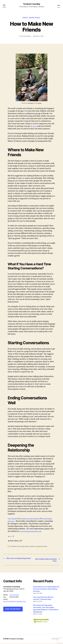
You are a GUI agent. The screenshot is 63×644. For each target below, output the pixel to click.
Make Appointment (13, 610)
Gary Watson (27, 37)
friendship (13, 547)
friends (25, 18)
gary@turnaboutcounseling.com (15, 602)
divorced (34, 127)
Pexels (40, 104)
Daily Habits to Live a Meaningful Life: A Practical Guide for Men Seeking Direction (46, 590)
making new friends (42, 547)
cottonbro (31, 104)
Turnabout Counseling (31, 4)
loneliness (33, 547)
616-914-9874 (14, 595)
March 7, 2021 (40, 37)
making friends (35, 18)
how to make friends (23, 547)
